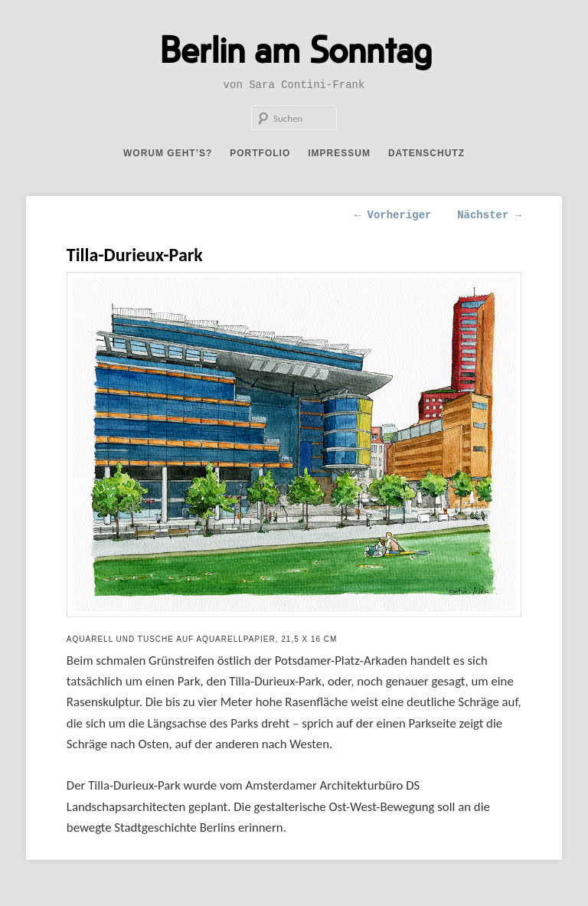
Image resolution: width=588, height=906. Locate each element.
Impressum (339, 153)
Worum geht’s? (168, 153)
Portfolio (260, 153)
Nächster (489, 215)
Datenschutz (426, 153)
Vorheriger (393, 215)
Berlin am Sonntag (296, 48)
